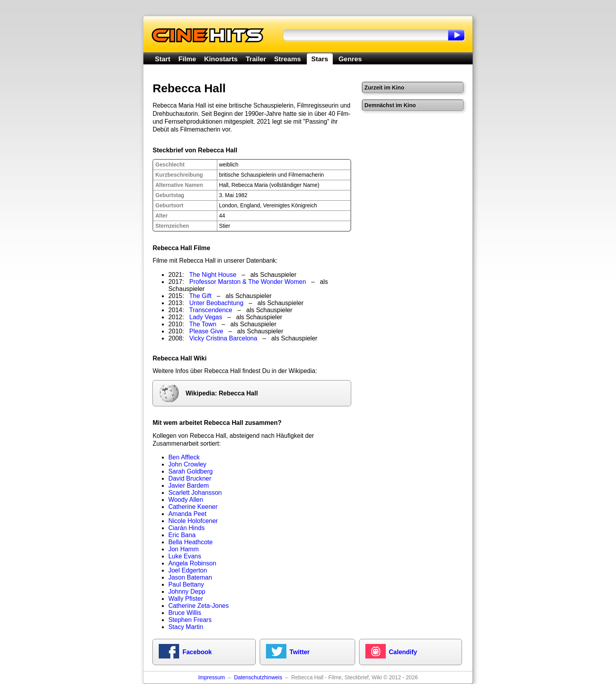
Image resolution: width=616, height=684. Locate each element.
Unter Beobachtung (216, 303)
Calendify (403, 652)
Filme (187, 59)
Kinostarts (221, 59)
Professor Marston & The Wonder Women (248, 282)
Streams (288, 59)
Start (162, 59)
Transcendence (211, 310)
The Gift (201, 296)
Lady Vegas (206, 317)
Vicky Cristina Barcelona (223, 338)
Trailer (256, 59)
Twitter (300, 652)
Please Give (206, 331)
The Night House (213, 275)
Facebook (197, 652)
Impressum (211, 678)
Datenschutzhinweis (258, 678)
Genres (350, 59)
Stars (320, 59)
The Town (203, 324)
